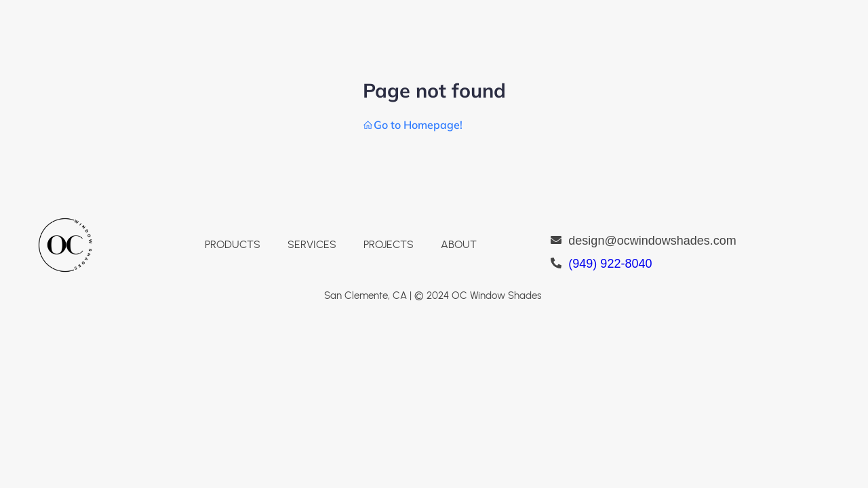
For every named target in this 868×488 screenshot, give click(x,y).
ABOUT (459, 244)
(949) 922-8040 (610, 264)
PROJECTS (389, 244)
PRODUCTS (233, 244)
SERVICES (312, 244)
